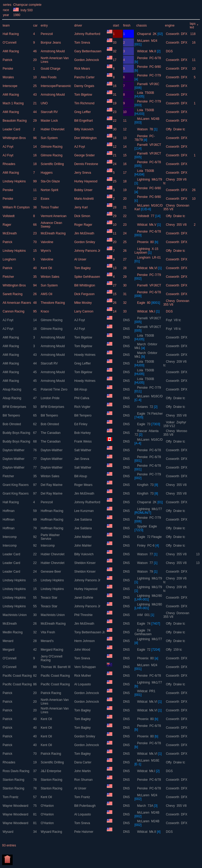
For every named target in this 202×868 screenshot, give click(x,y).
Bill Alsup (81, 389)
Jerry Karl (81, 207)
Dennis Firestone (87, 164)
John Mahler (83, 537)
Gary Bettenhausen (88, 51)
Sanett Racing (13, 294)
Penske (8, 69)
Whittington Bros (15, 138)
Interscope (10, 86)
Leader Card (12, 129)
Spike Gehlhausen (87, 277)
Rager (7, 225)
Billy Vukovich (84, 129)
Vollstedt (9, 216)
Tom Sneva (82, 43)
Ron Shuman (84, 780)
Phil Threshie (84, 615)
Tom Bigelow (84, 95)
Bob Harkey (83, 433)
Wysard (8, 832)
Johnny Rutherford (88, 34)
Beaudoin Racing (15, 121)
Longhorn (10, 259)
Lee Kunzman (84, 511)
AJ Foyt (8, 147)
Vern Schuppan (85, 667)
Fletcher (9, 277)
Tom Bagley (83, 268)
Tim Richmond (85, 103)
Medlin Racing (13, 632)
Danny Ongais (85, 86)
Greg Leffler (83, 112)
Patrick (8, 60)
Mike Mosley (83, 303)
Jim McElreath (85, 233)
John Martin (83, 771)
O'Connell (10, 43)
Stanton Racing (14, 780)
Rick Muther (83, 676)
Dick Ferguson (85, 294)
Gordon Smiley (85, 242)
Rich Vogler (83, 407)
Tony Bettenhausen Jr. (90, 632)
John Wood (83, 650)
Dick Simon (83, 216)
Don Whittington (86, 138)
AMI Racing (11, 51)
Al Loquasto (83, 684)
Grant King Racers (16, 485)
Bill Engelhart (84, 121)
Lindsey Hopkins (15, 181)
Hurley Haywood (86, 181)
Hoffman (9, 511)
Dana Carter (83, 762)
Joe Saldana (83, 520)
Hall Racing (11, 34)
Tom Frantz (11, 797)
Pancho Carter (85, 77)
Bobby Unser (84, 190)
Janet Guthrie (84, 598)
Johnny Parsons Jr (88, 251)
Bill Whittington (85, 285)
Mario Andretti (84, 199)
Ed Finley (81, 424)
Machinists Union (15, 615)
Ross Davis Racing (16, 771)
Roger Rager (84, 225)
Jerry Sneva (83, 173)
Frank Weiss (83, 441)
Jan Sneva (82, 459)
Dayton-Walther (14, 450)
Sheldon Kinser (85, 563)
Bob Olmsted (12, 424)
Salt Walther (83, 450)
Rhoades (9, 164)
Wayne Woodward (16, 806)
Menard (8, 641)
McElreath (10, 233)
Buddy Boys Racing (17, 433)
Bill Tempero (12, 415)
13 (198, 554)
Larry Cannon (84, 311)
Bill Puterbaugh (85, 806)
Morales (9, 77)
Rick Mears (82, 69)
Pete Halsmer (84, 832)
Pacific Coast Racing (18, 676)
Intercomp (10, 537)
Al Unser (81, 259)
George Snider (85, 155)
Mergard (9, 650)
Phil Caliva (82, 398)
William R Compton (17, 207)
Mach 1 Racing (14, 103)
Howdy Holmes (85, 355)
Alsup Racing (12, 389)
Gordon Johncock (87, 60)
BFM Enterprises (15, 407)
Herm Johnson (85, 641)
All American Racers (17, 303)
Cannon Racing (14, 311)
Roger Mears (84, 485)
